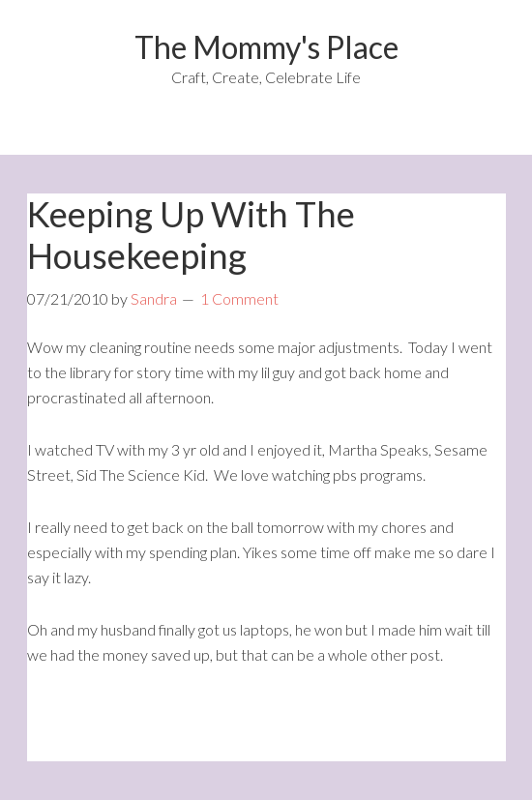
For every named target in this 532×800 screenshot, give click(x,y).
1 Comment (239, 298)
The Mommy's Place (266, 47)
